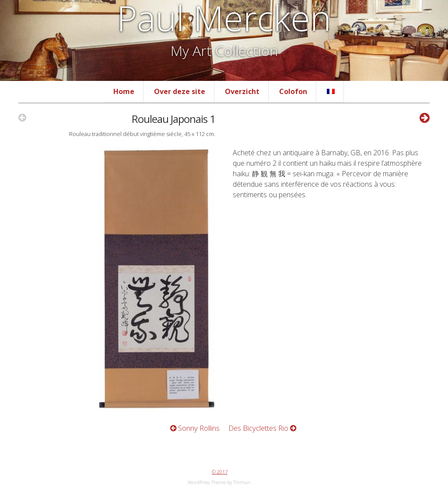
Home (124, 91)
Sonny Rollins (195, 428)
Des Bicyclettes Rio (262, 428)
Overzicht (242, 91)
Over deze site (180, 91)
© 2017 (220, 472)
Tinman (242, 482)
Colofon (293, 91)
